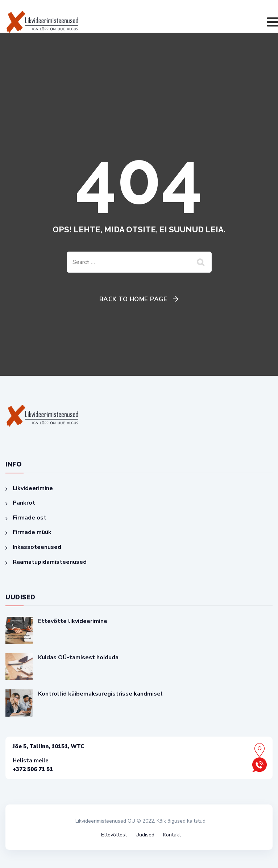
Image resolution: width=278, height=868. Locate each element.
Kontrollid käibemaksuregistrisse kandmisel (100, 694)
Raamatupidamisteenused (50, 562)
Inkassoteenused (37, 547)
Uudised (145, 835)
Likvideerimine (33, 488)
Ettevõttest (114, 835)
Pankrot (24, 503)
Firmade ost (30, 518)
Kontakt (172, 835)
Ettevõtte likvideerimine (73, 621)
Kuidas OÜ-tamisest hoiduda (78, 657)
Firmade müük (32, 532)
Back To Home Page (133, 299)
